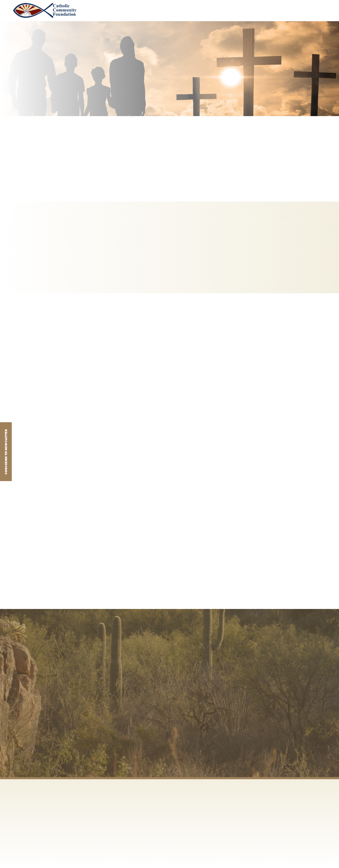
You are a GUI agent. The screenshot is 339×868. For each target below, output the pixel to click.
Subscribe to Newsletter (6, 452)
